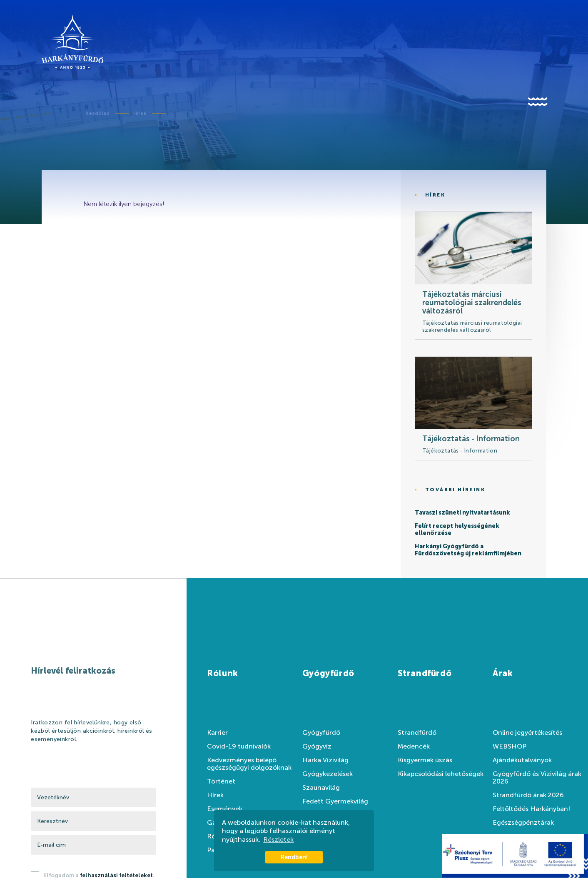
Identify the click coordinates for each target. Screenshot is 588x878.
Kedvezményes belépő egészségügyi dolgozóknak (249, 764)
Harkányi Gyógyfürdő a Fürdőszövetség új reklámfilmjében (468, 550)
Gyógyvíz (317, 746)
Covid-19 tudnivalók (239, 746)
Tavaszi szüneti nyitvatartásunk (462, 513)
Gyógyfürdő (321, 733)
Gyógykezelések (328, 774)
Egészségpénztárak (523, 823)
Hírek (140, 113)
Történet (221, 781)
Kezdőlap (97, 113)
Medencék (414, 746)
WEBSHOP (510, 746)
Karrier (217, 733)
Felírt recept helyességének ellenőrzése (457, 530)
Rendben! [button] (294, 857)
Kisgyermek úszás (425, 760)
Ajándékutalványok (522, 760)
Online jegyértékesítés (527, 733)
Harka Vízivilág (325, 760)
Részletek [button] (278, 839)
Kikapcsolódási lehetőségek (441, 774)
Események (225, 809)
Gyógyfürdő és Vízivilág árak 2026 (537, 778)
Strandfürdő (417, 733)
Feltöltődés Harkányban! (531, 809)
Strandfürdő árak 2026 (528, 795)
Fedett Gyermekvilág (335, 801)
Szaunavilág (321, 788)
